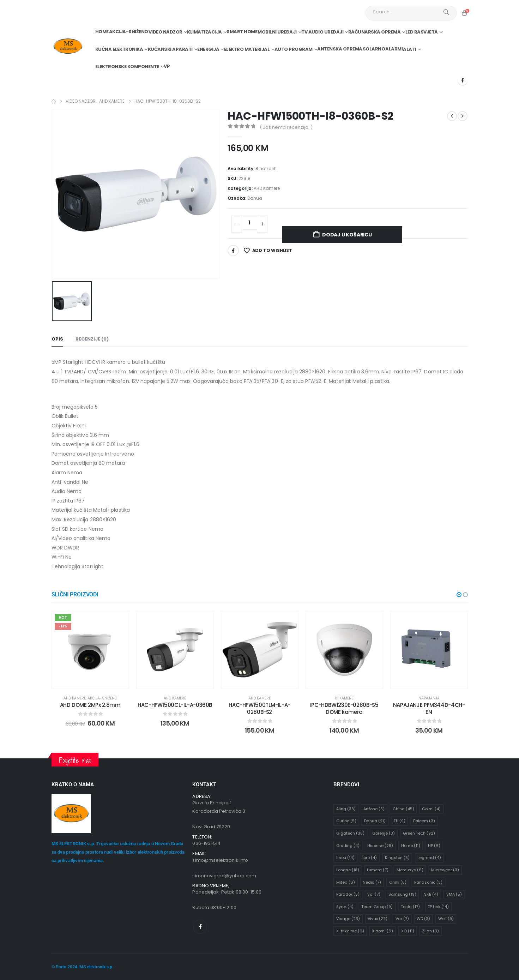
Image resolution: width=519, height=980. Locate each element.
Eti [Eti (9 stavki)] (400, 821)
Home (102, 32)
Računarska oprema (375, 32)
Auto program (294, 49)
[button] (459, 595)
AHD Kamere (267, 188)
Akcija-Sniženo (129, 32)
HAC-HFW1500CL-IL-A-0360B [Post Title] (175, 705)
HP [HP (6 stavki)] (434, 846)
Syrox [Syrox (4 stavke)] (345, 907)
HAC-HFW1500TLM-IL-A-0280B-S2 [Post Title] (259, 708)
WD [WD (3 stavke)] (423, 919)
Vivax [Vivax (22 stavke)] (378, 919)
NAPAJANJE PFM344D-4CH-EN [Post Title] (429, 708)
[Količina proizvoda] (249, 223)
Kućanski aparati (170, 49)
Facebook (233, 251)
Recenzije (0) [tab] (92, 339)
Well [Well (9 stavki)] (446, 919)
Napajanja (429, 698)
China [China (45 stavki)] (403, 809)
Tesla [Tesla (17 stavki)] (410, 907)
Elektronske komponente (127, 67)
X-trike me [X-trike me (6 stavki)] (350, 931)
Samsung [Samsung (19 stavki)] (402, 895)
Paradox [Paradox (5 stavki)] (348, 895)
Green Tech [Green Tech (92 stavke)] (419, 834)
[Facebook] (463, 80)
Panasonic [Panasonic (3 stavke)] (428, 882)
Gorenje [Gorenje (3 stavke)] (384, 834)
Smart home (242, 32)
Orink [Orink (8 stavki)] (398, 882)
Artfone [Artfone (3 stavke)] (374, 809)
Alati (410, 49)
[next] (463, 116)
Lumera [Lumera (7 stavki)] (378, 870)
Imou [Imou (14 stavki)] (345, 858)
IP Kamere (344, 698)
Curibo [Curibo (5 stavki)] (346, 821)
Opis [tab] (57, 339)
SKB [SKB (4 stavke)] (431, 895)
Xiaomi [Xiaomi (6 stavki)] (382, 931)
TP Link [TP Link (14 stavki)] (438, 907)
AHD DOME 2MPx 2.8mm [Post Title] (90, 705)
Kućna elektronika (119, 49)
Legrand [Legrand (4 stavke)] (429, 858)
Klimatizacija (204, 32)
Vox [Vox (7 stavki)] (402, 919)
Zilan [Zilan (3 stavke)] (430, 931)
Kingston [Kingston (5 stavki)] (397, 858)
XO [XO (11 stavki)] (408, 931)
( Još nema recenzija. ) (286, 127)
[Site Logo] (68, 46)
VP (167, 66)
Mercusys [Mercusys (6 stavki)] (410, 870)
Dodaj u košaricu (347, 235)
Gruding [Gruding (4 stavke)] (348, 846)
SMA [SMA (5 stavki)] (454, 895)
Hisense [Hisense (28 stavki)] (380, 846)
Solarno (374, 49)
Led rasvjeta (422, 32)
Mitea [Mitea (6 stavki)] (346, 882)
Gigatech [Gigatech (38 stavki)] (350, 834)
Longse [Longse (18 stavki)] (348, 870)
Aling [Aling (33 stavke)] (346, 809)
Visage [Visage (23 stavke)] (348, 919)
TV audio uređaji (322, 32)
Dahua (255, 198)
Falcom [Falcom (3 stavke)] (424, 821)
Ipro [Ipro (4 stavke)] (370, 858)
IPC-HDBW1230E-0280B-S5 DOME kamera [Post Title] (344, 708)
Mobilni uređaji (277, 32)
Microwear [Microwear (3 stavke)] (445, 870)
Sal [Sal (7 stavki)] (374, 895)
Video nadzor (165, 32)
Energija (208, 49)
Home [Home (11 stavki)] (411, 846)
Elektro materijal (247, 49)
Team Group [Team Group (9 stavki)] (377, 907)
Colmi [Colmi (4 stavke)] (431, 809)
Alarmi (394, 49)
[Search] (446, 12)
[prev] (452, 116)
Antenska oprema (340, 49)
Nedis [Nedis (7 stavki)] (372, 882)
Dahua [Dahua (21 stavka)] (375, 821)
